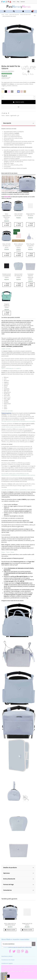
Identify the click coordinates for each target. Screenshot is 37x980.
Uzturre (5, 435)
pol (18, 116)
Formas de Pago (18, 885)
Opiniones (18, 873)
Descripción (18, 123)
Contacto (23, 2)
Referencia (4, 71)
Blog (18, 2)
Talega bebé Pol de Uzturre (27, 924)
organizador (13, 116)
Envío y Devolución (18, 879)
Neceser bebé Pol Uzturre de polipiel (18, 276)
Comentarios (18, 890)
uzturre (7, 116)
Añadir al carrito (18, 102)
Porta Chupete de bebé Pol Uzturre (30, 246)
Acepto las (18, 947)
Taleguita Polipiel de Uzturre (7, 306)
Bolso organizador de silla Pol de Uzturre (10, 924)
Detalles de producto (18, 868)
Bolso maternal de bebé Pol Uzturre (18, 246)
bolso (3, 116)
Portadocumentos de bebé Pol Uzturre (7, 276)
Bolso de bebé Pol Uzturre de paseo (7, 246)
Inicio (14, 2)
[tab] (18, 123)
